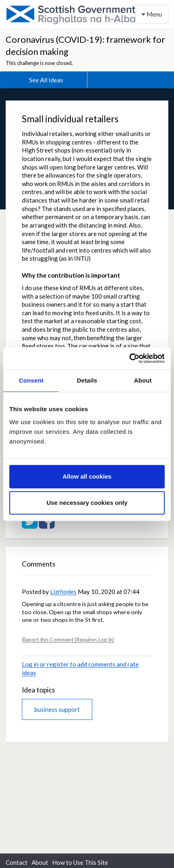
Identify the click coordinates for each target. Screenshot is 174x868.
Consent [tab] (31, 380)
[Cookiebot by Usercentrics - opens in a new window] (129, 358)
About (40, 862)
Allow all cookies (87, 476)
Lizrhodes (63, 592)
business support (57, 709)
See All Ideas (46, 80)
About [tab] (143, 380)
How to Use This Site (80, 862)
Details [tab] (87, 380)
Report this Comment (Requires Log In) (68, 640)
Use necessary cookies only (87, 503)
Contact (17, 862)
